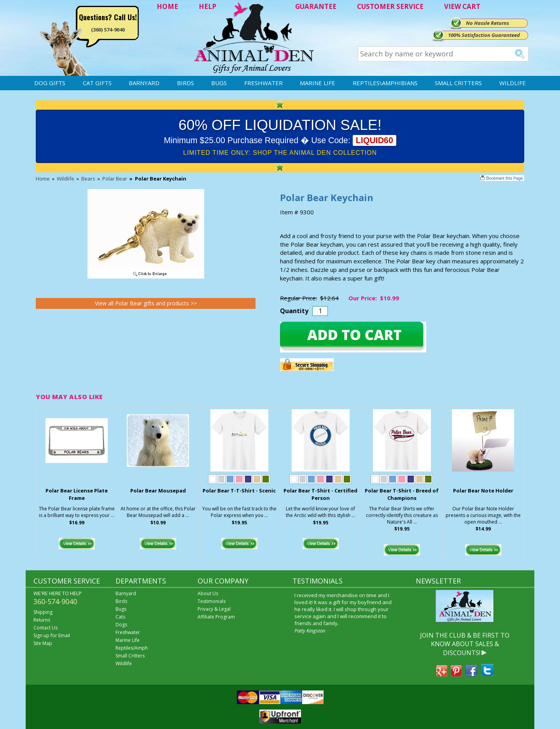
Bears (88, 179)
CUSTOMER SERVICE (390, 6)
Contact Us (45, 628)
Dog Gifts (50, 83)
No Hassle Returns (487, 23)
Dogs (121, 625)
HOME (167, 6)
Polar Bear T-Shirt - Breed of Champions (402, 494)
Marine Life (318, 83)
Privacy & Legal (214, 609)
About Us (208, 593)
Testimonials (212, 601)
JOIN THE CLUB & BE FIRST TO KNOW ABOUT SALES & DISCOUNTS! (465, 644)
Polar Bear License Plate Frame (77, 494)
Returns (42, 620)
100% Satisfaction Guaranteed (484, 35)
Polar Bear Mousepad (158, 491)
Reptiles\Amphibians (385, 83)
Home (43, 179)
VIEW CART (462, 6)
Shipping (43, 612)
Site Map (43, 643)
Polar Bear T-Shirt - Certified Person (320, 494)
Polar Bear (115, 179)
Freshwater (263, 83)
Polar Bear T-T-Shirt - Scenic (239, 491)
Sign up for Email (52, 635)
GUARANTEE (316, 6)
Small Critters (458, 83)
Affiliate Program (216, 617)
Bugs (219, 83)
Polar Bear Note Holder (483, 491)
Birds (185, 83)
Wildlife (513, 83)
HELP (207, 6)
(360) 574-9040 (108, 30)
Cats (120, 617)
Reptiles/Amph (132, 648)
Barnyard (144, 83)
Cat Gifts (97, 83)
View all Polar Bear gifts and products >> (146, 303)
